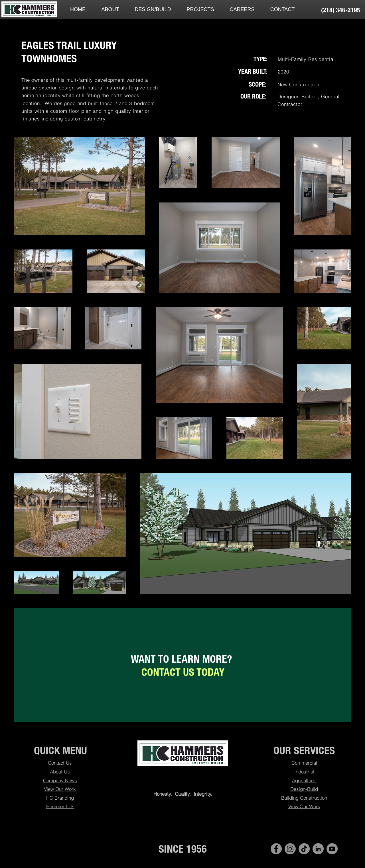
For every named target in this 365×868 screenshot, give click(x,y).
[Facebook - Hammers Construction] (276, 849)
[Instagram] (290, 849)
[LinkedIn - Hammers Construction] (318, 849)
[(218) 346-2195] (340, 10)
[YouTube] (332, 849)
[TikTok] (304, 849)
